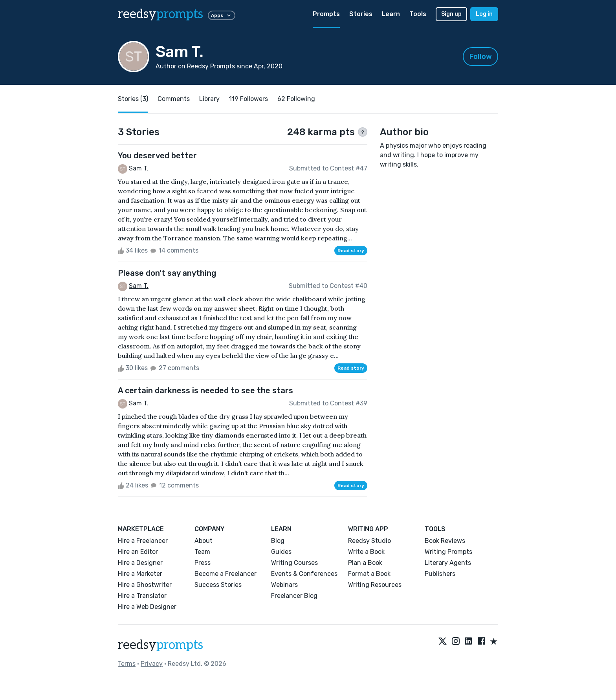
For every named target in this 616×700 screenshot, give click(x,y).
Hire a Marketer (140, 574)
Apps (222, 15)
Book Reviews (445, 541)
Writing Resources (375, 585)
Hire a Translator (142, 596)
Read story (351, 251)
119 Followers (248, 99)
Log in (484, 14)
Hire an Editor (138, 552)
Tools (418, 14)
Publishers (440, 574)
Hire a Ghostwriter (145, 585)
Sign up (451, 14)
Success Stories (218, 585)
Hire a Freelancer (143, 541)
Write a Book (366, 552)
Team (202, 552)
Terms (127, 664)
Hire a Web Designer (147, 607)
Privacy (152, 664)
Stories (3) (133, 99)
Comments (174, 99)
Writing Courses (294, 563)
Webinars (284, 585)
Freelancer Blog (294, 596)
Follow (481, 57)
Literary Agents (448, 563)
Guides (281, 552)
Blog (278, 541)
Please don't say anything (167, 273)
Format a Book (369, 574)
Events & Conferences (304, 574)
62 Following (296, 99)
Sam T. (139, 168)
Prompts (326, 14)
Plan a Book (365, 563)
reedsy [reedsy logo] (160, 14)
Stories (361, 14)
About (203, 541)
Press (203, 563)
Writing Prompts (448, 552)
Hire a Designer (140, 563)
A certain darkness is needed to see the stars (205, 390)
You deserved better (157, 156)
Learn (391, 14)
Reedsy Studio (369, 541)
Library (209, 99)
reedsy (160, 645)
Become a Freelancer (225, 574)
